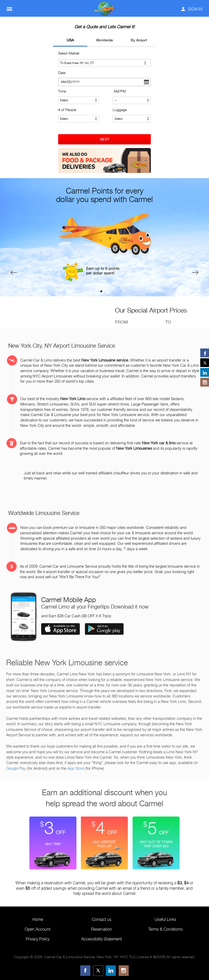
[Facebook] (85, 971)
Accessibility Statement (102, 939)
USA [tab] (70, 40)
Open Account (38, 929)
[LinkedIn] (111, 971)
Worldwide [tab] (104, 40)
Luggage (120, 110)
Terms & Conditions (166, 929)
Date (62, 73)
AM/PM (120, 91)
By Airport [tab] (139, 40)
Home (38, 919)
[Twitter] (98, 971)
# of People (67, 110)
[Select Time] (79, 100)
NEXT (104, 139)
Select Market (69, 53)
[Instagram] (124, 971)
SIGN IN (192, 9)
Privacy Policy (38, 939)
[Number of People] (79, 119)
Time (62, 91)
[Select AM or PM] (132, 100)
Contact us (102, 919)
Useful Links (166, 919)
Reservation (102, 929)
